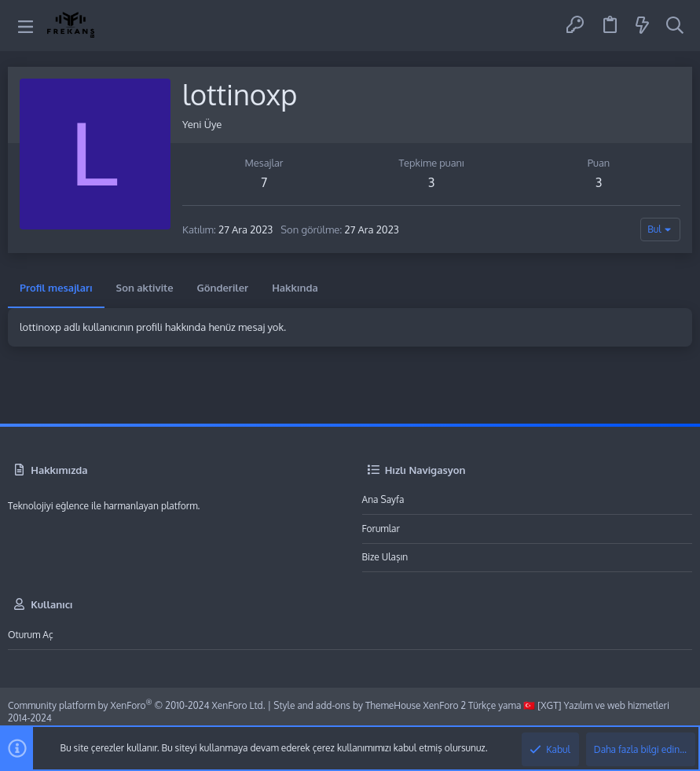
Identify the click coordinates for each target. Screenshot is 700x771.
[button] (26, 26)
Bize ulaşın (385, 557)
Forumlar (381, 529)
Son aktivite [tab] (145, 288)
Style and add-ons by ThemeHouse (347, 705)
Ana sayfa (383, 499)
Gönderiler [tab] (223, 288)
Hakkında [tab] (295, 288)
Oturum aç (31, 635)
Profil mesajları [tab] (56, 288)
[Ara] (675, 26)
